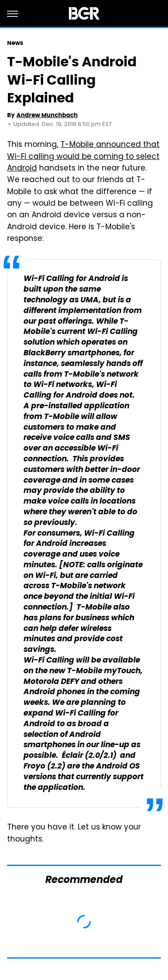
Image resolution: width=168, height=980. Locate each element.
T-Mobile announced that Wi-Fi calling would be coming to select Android (83, 157)
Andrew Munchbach (47, 115)
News (15, 43)
